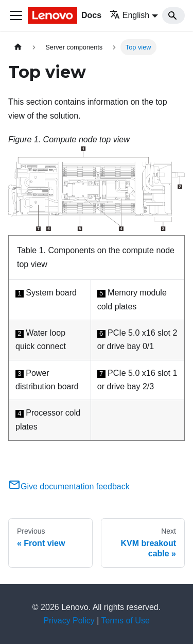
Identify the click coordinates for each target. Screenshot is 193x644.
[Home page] (18, 47)
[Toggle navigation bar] (16, 15)
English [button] (129, 15)
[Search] (173, 15)
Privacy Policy (69, 621)
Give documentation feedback (69, 486)
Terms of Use (126, 621)
